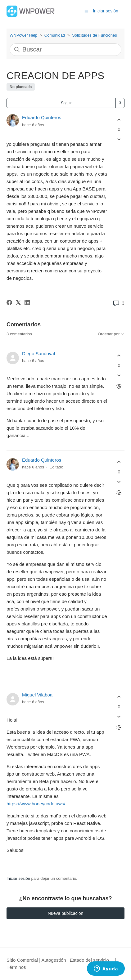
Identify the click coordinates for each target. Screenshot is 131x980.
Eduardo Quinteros (42, 117)
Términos (16, 967)
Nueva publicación (65, 913)
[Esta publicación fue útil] (119, 120)
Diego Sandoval (38, 354)
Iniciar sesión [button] (106, 11)
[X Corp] (18, 302)
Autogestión (54, 960)
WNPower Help (23, 35)
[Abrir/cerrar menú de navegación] (86, 11)
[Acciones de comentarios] (119, 386)
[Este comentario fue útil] (119, 356)
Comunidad (55, 35)
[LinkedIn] (27, 302)
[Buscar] (65, 50)
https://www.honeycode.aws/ (36, 804)
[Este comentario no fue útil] (119, 375)
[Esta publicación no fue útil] (119, 139)
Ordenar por (111, 334)
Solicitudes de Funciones (95, 35)
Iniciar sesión (18, 878)
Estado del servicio (89, 960)
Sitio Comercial (22, 960)
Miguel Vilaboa (37, 695)
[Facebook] (9, 302)
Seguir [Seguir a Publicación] (66, 103)
